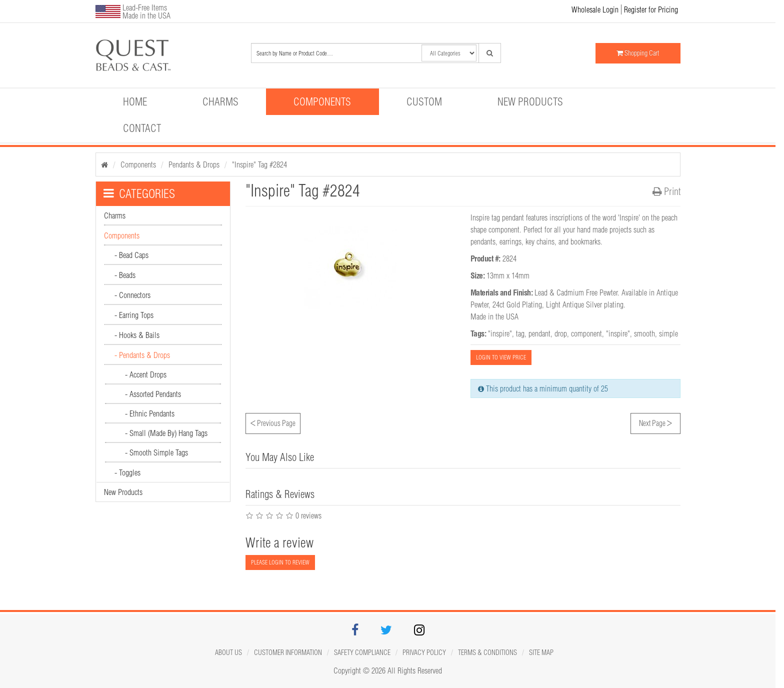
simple (668, 333)
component (586, 333)
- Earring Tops (134, 315)
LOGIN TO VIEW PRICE (501, 357)
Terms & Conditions (487, 652)
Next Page (655, 422)
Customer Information (288, 652)
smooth (644, 333)
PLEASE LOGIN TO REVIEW (280, 562)
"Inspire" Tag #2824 (259, 164)
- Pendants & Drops (142, 355)
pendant (539, 333)
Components (322, 101)
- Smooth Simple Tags (156, 452)
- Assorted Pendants (153, 394)
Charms (220, 101)
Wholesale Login (595, 9)
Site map (541, 652)
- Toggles (127, 472)
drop (561, 333)
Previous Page (273, 422)
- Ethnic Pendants (150, 413)
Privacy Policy (424, 652)
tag (520, 333)
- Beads (125, 275)
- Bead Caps (131, 255)
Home (135, 101)
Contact (142, 128)
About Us (228, 652)
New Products (530, 101)
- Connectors (132, 295)
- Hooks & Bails (137, 335)
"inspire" (500, 333)
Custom (424, 101)
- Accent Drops (146, 374)
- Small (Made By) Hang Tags (166, 433)
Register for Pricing (651, 9)
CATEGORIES (139, 193)
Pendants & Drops (194, 164)
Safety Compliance (362, 652)
